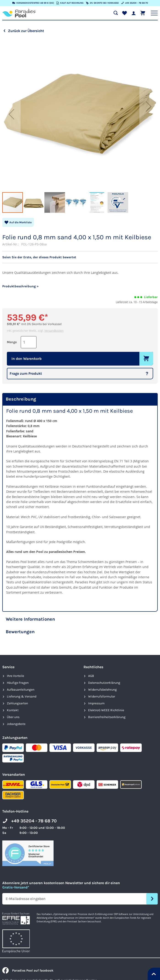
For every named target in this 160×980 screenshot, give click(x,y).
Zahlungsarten (17, 703)
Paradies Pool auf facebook (28, 971)
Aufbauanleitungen (21, 690)
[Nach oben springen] (154, 974)
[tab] (80, 399)
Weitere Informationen (30, 619)
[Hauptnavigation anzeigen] (154, 13)
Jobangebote (16, 724)
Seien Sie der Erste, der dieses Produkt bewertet (39, 257)
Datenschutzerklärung (104, 683)
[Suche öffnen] (116, 13)
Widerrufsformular (102, 696)
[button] (11, 114)
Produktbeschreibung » (20, 286)
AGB (91, 676)
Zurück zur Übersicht (26, 31)
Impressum (96, 703)
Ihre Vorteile (15, 676)
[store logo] (19, 13)
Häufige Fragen (18, 683)
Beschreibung (21, 399)
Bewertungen (20, 632)
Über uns (13, 717)
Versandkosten (54, 331)
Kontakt (13, 710)
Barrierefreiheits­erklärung (107, 717)
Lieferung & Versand (22, 696)
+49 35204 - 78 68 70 (34, 821)
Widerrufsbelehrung (102, 690)
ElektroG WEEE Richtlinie (106, 710)
